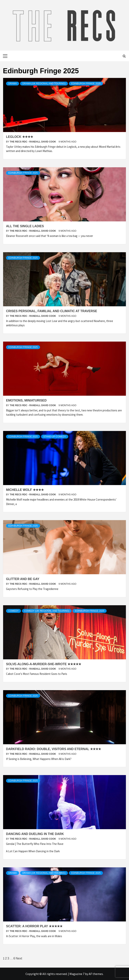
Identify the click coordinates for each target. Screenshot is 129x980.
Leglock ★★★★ (20, 137)
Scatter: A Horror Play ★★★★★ (34, 926)
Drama (13, 84)
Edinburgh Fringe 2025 (86, 84)
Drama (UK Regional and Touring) (44, 84)
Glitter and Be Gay (23, 579)
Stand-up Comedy (55, 437)
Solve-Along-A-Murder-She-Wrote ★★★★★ (44, 664)
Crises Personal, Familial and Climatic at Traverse (52, 311)
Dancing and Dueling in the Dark (35, 834)
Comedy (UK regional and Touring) (47, 611)
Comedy (14, 611)
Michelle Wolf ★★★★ (25, 490)
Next (19, 958)
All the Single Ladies (25, 226)
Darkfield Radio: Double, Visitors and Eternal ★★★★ (54, 749)
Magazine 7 (77, 974)
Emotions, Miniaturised (26, 400)
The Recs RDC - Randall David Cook (33, 142)
